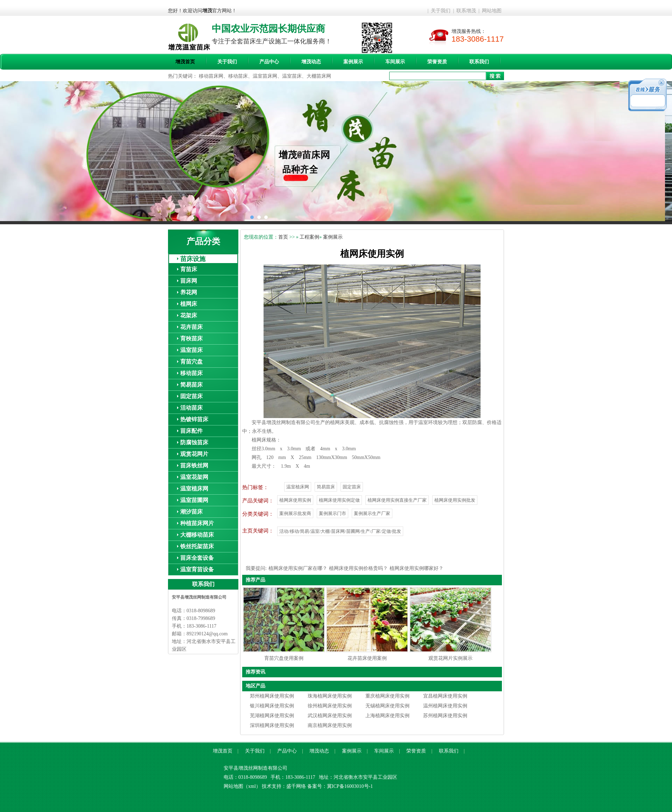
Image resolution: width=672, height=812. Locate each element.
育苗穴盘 (191, 362)
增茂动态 (311, 62)
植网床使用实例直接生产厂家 (397, 500)
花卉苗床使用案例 (367, 658)
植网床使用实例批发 (455, 500)
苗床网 (189, 281)
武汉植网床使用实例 (330, 716)
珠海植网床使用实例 (330, 696)
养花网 (189, 292)
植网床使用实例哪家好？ (416, 568)
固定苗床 (191, 396)
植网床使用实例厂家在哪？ (298, 568)
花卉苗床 (191, 327)
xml (252, 786)
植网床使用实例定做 (339, 500)
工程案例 (309, 237)
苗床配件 (191, 431)
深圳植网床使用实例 (272, 725)
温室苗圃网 (194, 500)
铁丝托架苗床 (197, 546)
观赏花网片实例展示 (450, 658)
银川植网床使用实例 (272, 706)
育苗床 (189, 269)
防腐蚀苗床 (194, 442)
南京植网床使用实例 (330, 725)
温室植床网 (194, 489)
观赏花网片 (194, 454)
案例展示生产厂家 (372, 513)
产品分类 (203, 241)
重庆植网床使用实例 (387, 696)
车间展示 (395, 62)
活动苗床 (191, 408)
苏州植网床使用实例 (445, 716)
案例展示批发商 (295, 513)
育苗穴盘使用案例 (284, 658)
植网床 (189, 304)
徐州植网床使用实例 (330, 706)
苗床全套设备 (197, 558)
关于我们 (441, 11)
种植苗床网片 (197, 523)
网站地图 (492, 11)
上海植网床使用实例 (387, 716)
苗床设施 (193, 259)
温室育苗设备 (197, 569)
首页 (283, 237)
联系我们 (479, 62)
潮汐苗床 (191, 512)
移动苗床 (191, 373)
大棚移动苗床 (197, 535)
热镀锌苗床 (194, 419)
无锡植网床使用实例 (387, 706)
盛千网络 (296, 786)
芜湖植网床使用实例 (272, 716)
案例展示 (353, 62)
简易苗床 (191, 385)
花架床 (189, 315)
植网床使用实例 (295, 500)
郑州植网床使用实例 (272, 696)
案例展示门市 (332, 513)
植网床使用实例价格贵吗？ (358, 568)
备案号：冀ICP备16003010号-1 (340, 786)
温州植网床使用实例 (445, 706)
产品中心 (269, 62)
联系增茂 (466, 11)
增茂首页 (185, 62)
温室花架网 (194, 477)
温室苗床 (191, 350)
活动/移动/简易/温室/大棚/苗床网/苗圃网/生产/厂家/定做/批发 (340, 531)
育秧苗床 (191, 338)
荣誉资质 (437, 62)
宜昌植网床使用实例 (445, 696)
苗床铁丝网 (194, 465)
